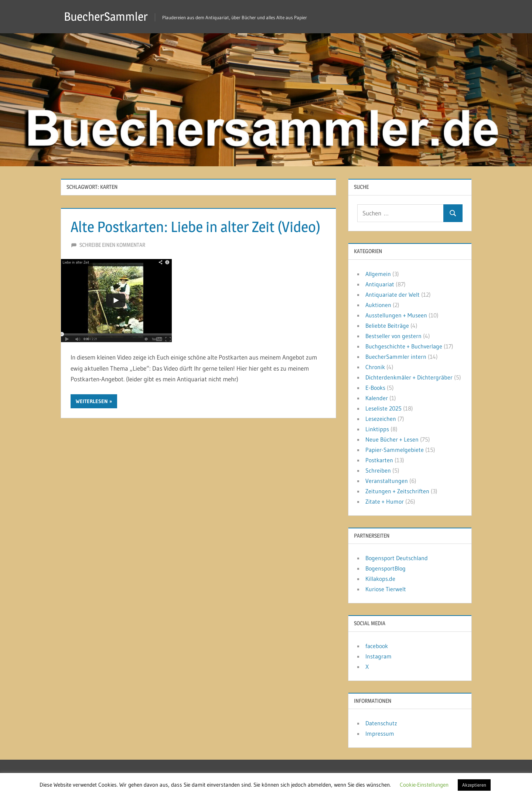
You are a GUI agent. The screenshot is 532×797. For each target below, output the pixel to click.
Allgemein (378, 274)
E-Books (375, 388)
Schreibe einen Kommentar (112, 245)
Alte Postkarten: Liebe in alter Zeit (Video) (195, 227)
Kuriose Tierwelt (386, 589)
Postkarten (379, 460)
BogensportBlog (386, 568)
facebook (377, 646)
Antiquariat (380, 284)
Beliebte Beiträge (387, 326)
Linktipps (377, 429)
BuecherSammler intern (396, 357)
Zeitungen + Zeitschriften (397, 491)
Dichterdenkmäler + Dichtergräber (409, 377)
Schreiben (378, 470)
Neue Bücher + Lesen (392, 439)
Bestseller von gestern (393, 336)
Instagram (378, 656)
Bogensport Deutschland (397, 558)
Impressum (380, 733)
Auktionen (378, 305)
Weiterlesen (92, 401)
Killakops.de (380, 579)
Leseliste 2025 (383, 408)
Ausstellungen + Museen (396, 315)
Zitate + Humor (385, 501)
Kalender (377, 398)
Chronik (375, 367)
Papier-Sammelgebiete (395, 450)
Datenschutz (381, 723)
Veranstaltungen (387, 481)
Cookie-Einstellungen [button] (424, 785)
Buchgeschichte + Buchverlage (404, 346)
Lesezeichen (381, 419)
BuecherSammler (106, 16)
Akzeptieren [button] (474, 785)
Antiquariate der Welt (393, 294)
